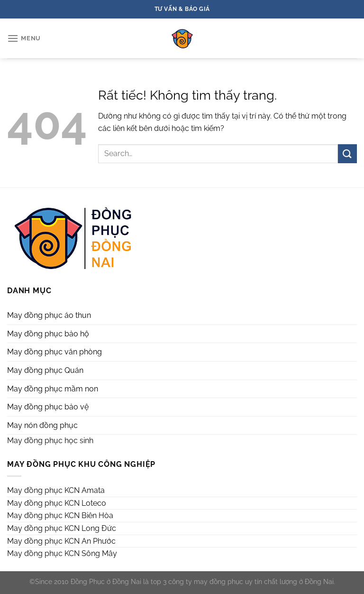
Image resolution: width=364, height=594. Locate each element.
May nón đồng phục (42, 425)
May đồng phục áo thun (49, 315)
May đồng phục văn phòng (55, 352)
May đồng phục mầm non (53, 389)
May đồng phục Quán (45, 370)
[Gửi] (347, 153)
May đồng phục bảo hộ (48, 334)
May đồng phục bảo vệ (48, 407)
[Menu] (24, 38)
